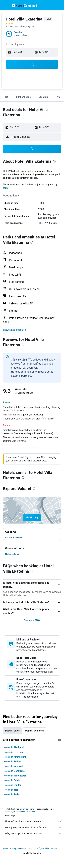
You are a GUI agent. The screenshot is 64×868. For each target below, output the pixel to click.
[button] (6, 5)
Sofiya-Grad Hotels (45, 849)
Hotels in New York (14, 766)
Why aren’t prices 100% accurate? (34, 833)
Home (6, 849)
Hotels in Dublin (12, 780)
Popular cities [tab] (12, 731)
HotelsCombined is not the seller (34, 821)
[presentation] (23, 115)
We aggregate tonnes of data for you (34, 827)
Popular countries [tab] (35, 731)
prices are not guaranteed (24, 811)
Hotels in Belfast (12, 762)
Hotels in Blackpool (14, 747)
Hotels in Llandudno (14, 771)
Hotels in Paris (11, 794)
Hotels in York (11, 790)
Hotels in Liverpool (14, 752)
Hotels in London (13, 785)
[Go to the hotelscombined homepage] (24, 5)
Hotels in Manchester (15, 776)
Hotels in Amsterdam (15, 757)
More (6, 188)
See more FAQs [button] (32, 620)
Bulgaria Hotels (19, 849)
